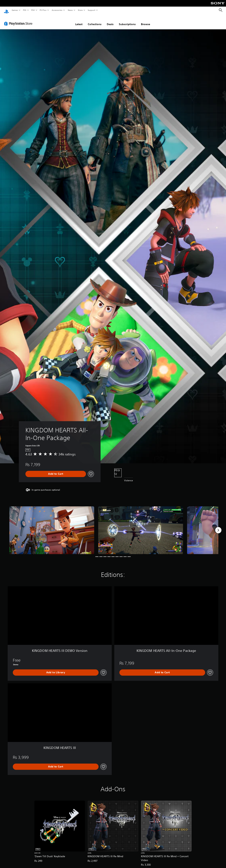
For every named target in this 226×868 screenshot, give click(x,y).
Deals (110, 21)
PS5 (25, 10)
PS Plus (43, 10)
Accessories (57, 10)
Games (15, 10)
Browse (146, 21)
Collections (95, 21)
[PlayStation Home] (6, 10)
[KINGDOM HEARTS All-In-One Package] (52, 527)
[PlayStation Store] (19, 20)
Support (91, 10)
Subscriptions (127, 21)
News (70, 10)
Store (80, 10)
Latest (79, 21)
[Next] (218, 527)
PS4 (33, 10)
